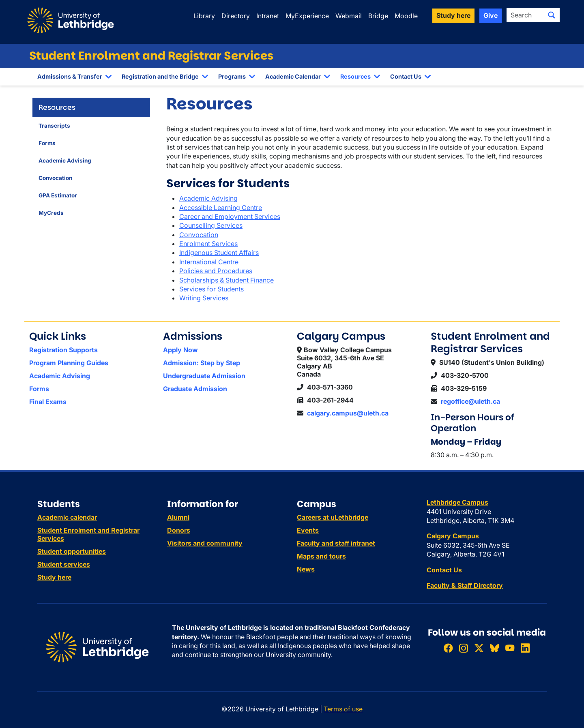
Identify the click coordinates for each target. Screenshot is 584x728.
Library (204, 16)
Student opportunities (72, 551)
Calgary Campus (453, 536)
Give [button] (491, 15)
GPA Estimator (58, 195)
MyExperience (307, 16)
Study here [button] (453, 15)
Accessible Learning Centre (221, 208)
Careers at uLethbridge (333, 517)
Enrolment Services (208, 244)
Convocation (55, 178)
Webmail (349, 16)
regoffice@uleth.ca (470, 401)
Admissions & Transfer (70, 76)
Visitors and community (205, 543)
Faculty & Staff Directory (465, 585)
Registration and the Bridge (160, 76)
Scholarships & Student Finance (227, 280)
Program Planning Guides (69, 363)
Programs (232, 76)
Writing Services (204, 298)
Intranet (268, 16)
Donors (179, 530)
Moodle (406, 16)
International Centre (209, 262)
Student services (64, 564)
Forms (47, 143)
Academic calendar (67, 517)
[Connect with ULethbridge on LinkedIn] (525, 648)
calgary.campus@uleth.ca (348, 413)
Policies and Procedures (216, 271)
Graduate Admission (195, 389)
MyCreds (51, 213)
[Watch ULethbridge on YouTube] (510, 648)
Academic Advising (65, 161)
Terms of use (343, 709)
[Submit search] (552, 15)
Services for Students (211, 289)
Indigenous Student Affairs (219, 253)
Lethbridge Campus (457, 502)
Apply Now (180, 350)
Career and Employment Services (230, 216)
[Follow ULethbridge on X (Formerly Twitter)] (479, 648)
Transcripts (54, 126)
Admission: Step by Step (202, 363)
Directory (236, 16)
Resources (355, 76)
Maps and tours (321, 556)
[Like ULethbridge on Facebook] (448, 648)
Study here (54, 577)
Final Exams (48, 402)
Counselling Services (211, 225)
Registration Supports (63, 350)
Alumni (178, 517)
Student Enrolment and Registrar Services (151, 56)
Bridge (378, 16)
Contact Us (406, 76)
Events (308, 530)
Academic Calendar (293, 76)
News (306, 569)
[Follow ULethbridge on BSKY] (494, 648)
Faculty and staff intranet (336, 543)
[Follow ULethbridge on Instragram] (464, 648)
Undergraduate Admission (204, 376)
